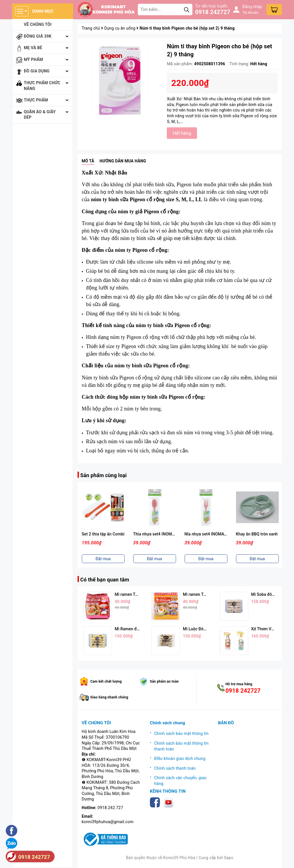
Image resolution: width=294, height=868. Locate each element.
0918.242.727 (110, 808)
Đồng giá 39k (38, 36)
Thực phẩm (36, 100)
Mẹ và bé (33, 48)
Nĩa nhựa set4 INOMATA (207, 534)
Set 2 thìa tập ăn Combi (103, 534)
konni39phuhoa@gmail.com (108, 822)
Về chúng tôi (38, 24)
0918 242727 (213, 12)
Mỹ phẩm (33, 59)
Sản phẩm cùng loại (104, 475)
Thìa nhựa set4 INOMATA (156, 534)
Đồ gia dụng (37, 71)
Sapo (229, 858)
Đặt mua (103, 559)
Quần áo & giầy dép (40, 115)
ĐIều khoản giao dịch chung (180, 758)
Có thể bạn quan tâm (105, 580)
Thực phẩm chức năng (42, 86)
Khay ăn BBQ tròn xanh (257, 534)
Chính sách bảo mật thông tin (181, 733)
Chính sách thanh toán (175, 768)
